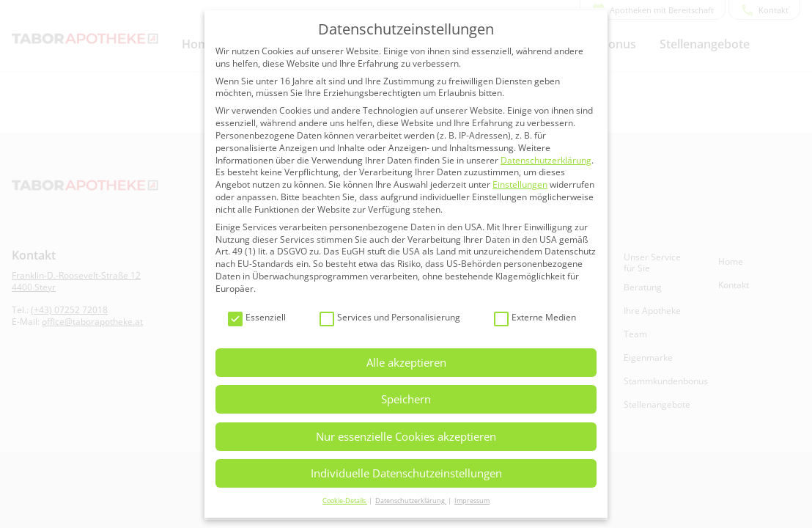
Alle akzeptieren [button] (406, 362)
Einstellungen (520, 184)
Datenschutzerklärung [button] (411, 500)
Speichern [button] (406, 399)
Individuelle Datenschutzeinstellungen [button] (406, 473)
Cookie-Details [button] (345, 500)
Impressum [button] (472, 500)
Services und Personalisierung (390, 318)
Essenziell (257, 318)
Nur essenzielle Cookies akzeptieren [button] (406, 436)
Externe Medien (535, 318)
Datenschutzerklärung (546, 160)
